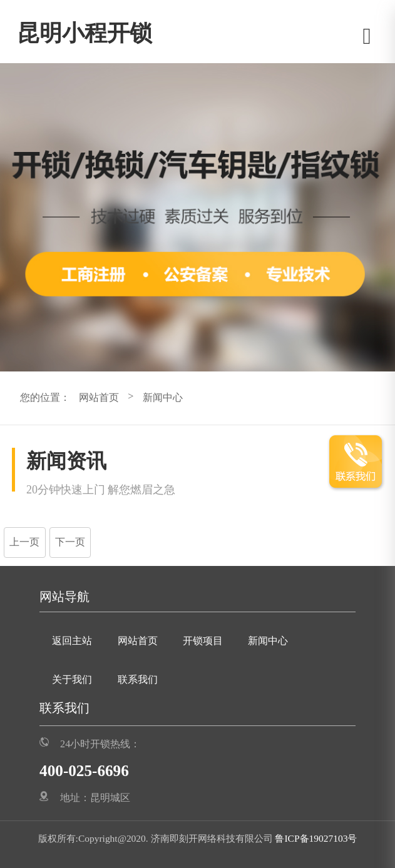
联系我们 (138, 680)
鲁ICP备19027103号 (315, 838)
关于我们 (72, 680)
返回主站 (72, 641)
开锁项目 (203, 641)
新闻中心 (163, 398)
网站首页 (99, 398)
